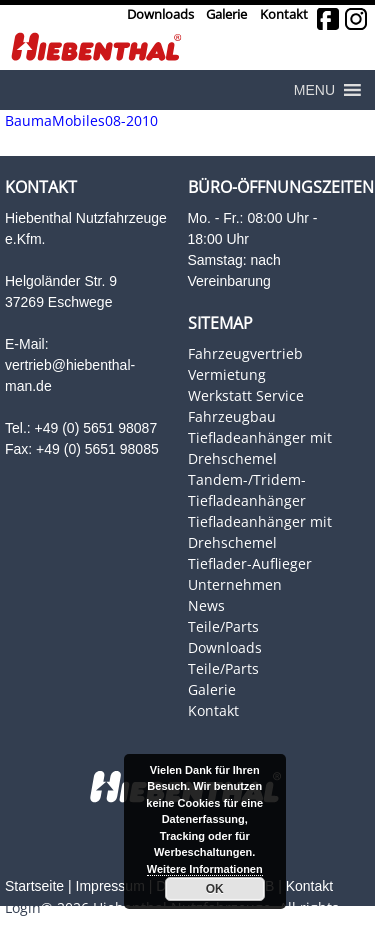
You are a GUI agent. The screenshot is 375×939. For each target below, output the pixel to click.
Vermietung (227, 374)
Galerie (226, 14)
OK (215, 889)
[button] (314, 90)
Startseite (34, 886)
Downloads (160, 14)
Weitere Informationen (205, 869)
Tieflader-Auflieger (250, 563)
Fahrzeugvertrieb (245, 353)
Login (23, 907)
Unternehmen (235, 584)
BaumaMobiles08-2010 (81, 120)
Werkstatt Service (246, 395)
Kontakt (284, 14)
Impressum (110, 886)
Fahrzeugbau (232, 416)
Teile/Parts (223, 626)
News (206, 605)
